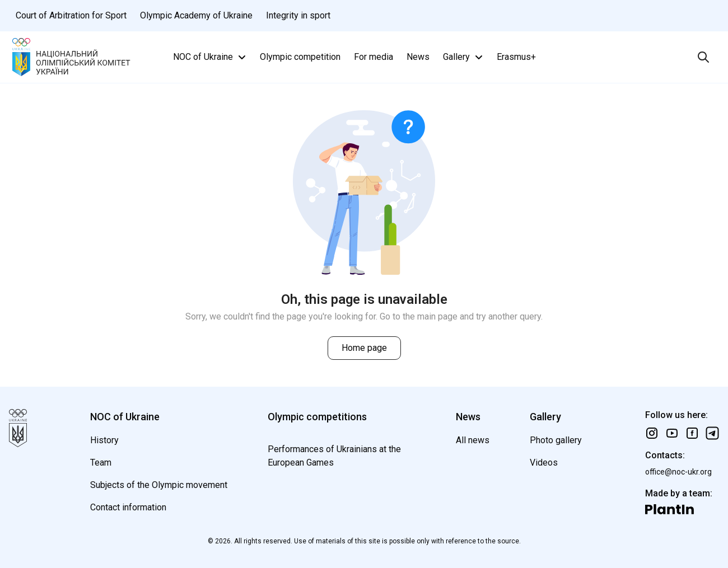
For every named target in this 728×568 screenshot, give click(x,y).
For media (374, 57)
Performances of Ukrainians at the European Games (334, 456)
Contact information (128, 507)
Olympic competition (300, 57)
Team (101, 463)
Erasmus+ (516, 57)
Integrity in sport (298, 15)
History (104, 440)
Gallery (464, 57)
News (418, 57)
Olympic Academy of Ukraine (196, 15)
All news (473, 440)
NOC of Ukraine (211, 57)
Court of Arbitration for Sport (71, 15)
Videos (544, 463)
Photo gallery (556, 440)
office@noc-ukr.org (678, 472)
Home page (364, 348)
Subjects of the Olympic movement (159, 485)
